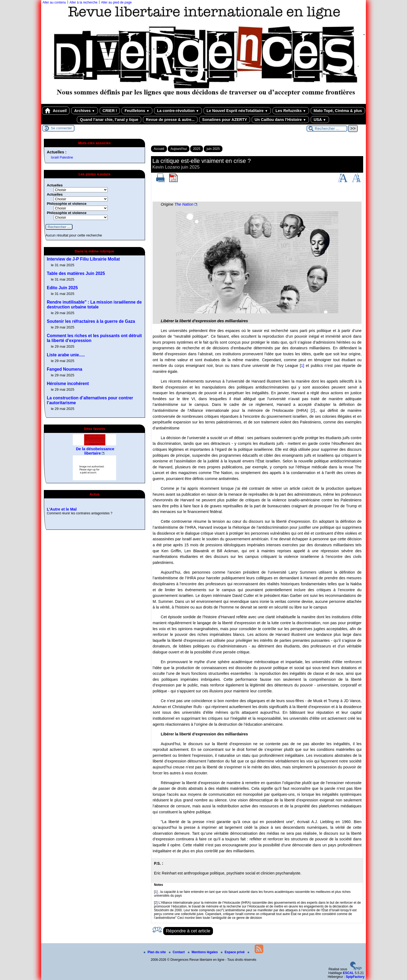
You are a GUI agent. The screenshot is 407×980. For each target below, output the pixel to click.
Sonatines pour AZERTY (225, 120)
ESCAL (348, 973)
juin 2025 (213, 149)
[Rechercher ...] (327, 129)
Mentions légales (203, 952)
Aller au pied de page (116, 2)
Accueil (56, 111)
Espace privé (233, 952)
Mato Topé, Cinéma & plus (338, 111)
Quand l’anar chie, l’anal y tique (109, 120)
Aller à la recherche (83, 2)
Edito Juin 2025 (62, 288)
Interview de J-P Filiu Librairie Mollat (83, 259)
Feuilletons (137, 111)
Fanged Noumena (65, 369)
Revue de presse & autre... (170, 120)
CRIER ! (110, 111)
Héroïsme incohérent (68, 384)
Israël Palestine (62, 157)
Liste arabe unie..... (66, 355)
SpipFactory (355, 977)
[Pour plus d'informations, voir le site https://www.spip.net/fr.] (356, 969)
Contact (177, 952)
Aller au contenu (54, 2)
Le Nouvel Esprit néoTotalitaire (237, 111)
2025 (197, 149)
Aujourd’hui (179, 149)
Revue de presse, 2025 (68, 502)
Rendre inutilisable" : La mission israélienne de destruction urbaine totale (94, 305)
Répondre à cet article (188, 931)
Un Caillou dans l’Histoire (280, 120)
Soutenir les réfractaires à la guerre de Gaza (91, 321)
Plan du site (155, 952)
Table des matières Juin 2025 (76, 273)
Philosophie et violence (67, 204)
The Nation (184, 204)
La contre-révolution (178, 111)
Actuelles (55, 185)
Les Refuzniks (291, 111)
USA (320, 120)
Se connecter (61, 128)
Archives (85, 111)
